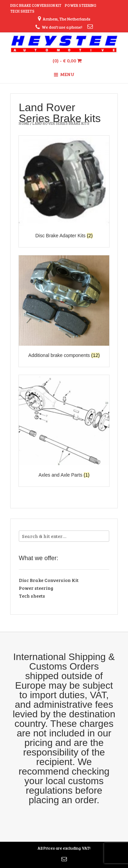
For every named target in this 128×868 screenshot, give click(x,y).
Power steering (81, 5)
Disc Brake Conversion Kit (36, 5)
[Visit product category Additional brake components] (64, 308)
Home (24, 123)
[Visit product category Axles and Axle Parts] (64, 427)
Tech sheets (22, 11)
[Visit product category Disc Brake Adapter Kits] (64, 188)
